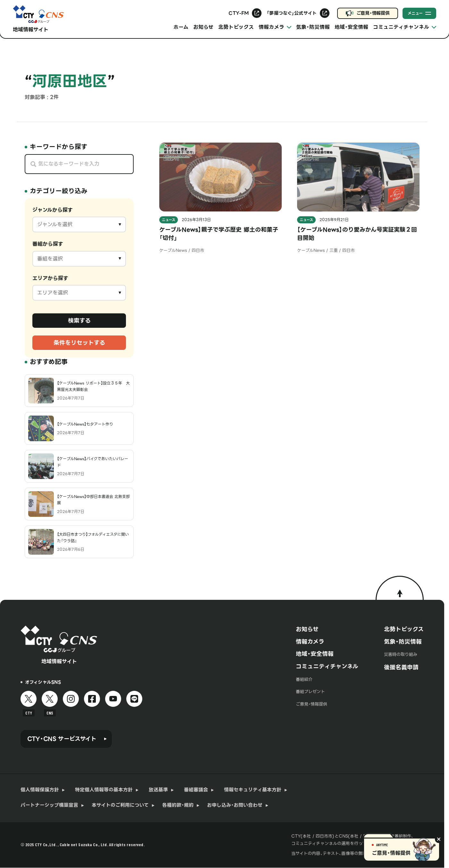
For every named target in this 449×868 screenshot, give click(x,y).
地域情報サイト (31, 30)
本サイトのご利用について (120, 805)
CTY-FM (239, 13)
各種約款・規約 (178, 805)
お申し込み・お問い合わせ (235, 805)
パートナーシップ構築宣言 (49, 805)
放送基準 (158, 790)
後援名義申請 (401, 667)
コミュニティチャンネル (327, 666)
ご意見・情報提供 (373, 13)
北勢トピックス (236, 27)
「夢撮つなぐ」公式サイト (292, 13)
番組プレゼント (310, 692)
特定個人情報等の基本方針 (104, 790)
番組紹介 (304, 679)
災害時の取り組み (401, 654)
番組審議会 (196, 790)
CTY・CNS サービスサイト (62, 739)
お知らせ (203, 27)
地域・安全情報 (351, 27)
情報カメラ (310, 642)
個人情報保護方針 (40, 790)
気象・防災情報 (313, 27)
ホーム (181, 27)
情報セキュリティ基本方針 (253, 790)
